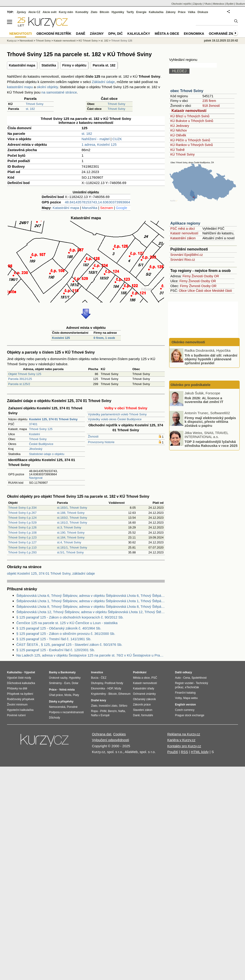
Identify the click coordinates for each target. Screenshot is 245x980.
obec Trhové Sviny (187, 91)
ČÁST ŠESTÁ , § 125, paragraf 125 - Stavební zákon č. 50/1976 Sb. (69, 645)
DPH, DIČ (115, 34)
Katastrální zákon (183, 238)
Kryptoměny (98, 694)
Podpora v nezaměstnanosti (66, 712)
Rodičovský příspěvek (21, 699)
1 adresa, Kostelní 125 (99, 144)
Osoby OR (211, 276)
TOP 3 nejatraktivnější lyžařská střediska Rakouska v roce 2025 (211, 444)
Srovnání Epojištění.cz (187, 255)
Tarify (130, 12)
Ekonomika (194, 34)
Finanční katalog (185, 693)
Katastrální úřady (144, 688)
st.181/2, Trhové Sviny (72, 523)
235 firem (209, 101)
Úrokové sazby (58, 678)
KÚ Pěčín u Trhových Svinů (190, 140)
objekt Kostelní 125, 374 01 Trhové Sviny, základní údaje (51, 573)
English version (185, 705)
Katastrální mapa (22, 65)
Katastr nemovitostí (189, 111)
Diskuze (203, 12)
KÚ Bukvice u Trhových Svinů (192, 121)
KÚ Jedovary (180, 126)
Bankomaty (68, 672)
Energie (141, 12)
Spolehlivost (199, 678)
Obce (183, 291)
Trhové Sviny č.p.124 (22, 518)
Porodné (72, 707)
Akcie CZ (34, 12)
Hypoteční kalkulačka (20, 710)
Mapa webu (190, 698)
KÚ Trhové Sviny (182, 154)
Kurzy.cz (12, 41)
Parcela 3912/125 (20, 379)
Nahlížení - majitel (96, 139)
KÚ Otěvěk (178, 135)
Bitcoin (104, 12)
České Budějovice (41, 444)
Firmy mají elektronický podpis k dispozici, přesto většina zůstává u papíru (210, 421)
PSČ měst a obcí (183, 229)
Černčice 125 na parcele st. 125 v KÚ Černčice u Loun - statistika (67, 623)
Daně (81, 34)
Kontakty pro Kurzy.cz (184, 746)
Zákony (171, 12)
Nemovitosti (26, 41)
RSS (184, 752)
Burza (95, 678)
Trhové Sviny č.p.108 (22, 533)
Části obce (203, 291)
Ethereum (124, 694)
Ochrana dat (102, 734)
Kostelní (34, 434)
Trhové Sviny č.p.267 (22, 513)
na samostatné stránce (59, 92)
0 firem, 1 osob (104, 338)
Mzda (68, 695)
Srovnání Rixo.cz (183, 260)
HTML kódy (200, 752)
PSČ (154, 678)
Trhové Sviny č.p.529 (22, 523)
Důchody (54, 718)
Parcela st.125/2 (19, 384)
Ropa (94, 711)
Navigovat (36, 478)
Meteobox (219, 4)
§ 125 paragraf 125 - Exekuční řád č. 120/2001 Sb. (56, 650)
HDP (110, 688)
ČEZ (104, 678)
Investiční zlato (108, 706)
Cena (187, 678)
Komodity (82, 12)
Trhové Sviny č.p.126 (22, 527)
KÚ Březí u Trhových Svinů (190, 116)
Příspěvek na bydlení (20, 694)
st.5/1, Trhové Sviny (70, 552)
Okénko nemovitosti (188, 342)
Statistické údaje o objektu (47, 454)
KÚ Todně (177, 150)
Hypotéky (118, 12)
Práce (182, 12)
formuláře (147, 715)
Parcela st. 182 (104, 65)
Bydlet (230, 4)
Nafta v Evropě (100, 715)
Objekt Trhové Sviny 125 (25, 374)
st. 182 (30, 109)
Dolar (75, 683)
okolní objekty (47, 87)
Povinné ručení (16, 715)
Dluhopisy (97, 683)
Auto (178, 678)
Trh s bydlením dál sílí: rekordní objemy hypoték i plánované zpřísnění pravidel (211, 359)
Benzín (112, 711)
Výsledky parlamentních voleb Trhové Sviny (117, 414)
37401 (33, 424)
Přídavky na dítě (17, 688)
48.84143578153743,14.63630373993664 (97, 202)
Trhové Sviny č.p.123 (22, 537)
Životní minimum (17, 705)
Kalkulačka (156, 12)
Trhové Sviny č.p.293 (22, 552)
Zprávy (21, 12)
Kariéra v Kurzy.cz (181, 740)
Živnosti (93, 436)
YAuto (208, 4)
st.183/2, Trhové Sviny (72, 518)
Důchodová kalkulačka (21, 683)
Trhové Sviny (35, 104)
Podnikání (140, 672)
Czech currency (185, 710)
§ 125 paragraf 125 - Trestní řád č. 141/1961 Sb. (54, 639)
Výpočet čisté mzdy (19, 678)
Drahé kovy (99, 700)
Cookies (119, 734)
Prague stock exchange (190, 715)
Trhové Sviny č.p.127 (22, 542)
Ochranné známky (226, 34)
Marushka (90, 208)
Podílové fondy (114, 683)
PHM (103, 711)
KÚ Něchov (179, 130)
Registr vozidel (184, 683)
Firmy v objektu (74, 65)
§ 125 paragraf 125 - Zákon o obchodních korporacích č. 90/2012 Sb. (70, 617)
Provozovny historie (101, 442)
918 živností (211, 106)
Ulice (191, 291)
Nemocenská (57, 707)
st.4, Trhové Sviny (69, 542)
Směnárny (55, 683)
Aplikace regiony (185, 223)
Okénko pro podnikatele (191, 385)
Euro (67, 683)
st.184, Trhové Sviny (71, 537)
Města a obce (167, 34)
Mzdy (118, 688)
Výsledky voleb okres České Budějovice (115, 419)
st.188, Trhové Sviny (71, 513)
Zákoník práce (142, 705)
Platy (76, 695)
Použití (173, 752)
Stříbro (123, 706)
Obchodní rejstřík (181, 4)
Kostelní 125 (61, 338)
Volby (178, 698)
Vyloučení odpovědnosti (110, 740)
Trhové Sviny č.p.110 (22, 547)
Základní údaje (103, 82)
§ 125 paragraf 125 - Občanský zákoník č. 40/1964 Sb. (59, 628)
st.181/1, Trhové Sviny (72, 547)
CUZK (117, 139)
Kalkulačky (139, 34)
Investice (97, 672)
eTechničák (192, 687)
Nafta (122, 711)
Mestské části (222, 291)
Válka (191, 12)
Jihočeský (36, 449)
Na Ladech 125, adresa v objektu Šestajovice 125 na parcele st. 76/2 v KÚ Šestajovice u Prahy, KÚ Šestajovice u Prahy (91, 655)
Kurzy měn (66, 12)
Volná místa (67, 690)
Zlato (94, 12)
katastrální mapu (20, 87)
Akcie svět (50, 12)
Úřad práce (56, 695)
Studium (240, 4)
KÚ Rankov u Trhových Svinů (192, 145)
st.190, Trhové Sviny (71, 533)
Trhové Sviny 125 (41, 429)
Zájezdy (198, 4)
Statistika (49, 65)
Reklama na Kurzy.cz (184, 734)
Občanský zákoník (144, 699)
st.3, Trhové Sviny (69, 527)
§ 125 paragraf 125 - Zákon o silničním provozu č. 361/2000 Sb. (66, 634)
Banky (53, 672)
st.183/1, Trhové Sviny (72, 508)
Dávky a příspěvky (61, 702)
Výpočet (30, 672)
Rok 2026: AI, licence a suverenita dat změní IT (204, 400)
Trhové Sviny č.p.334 (22, 508)
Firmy (187, 276)
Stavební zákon (143, 710)
